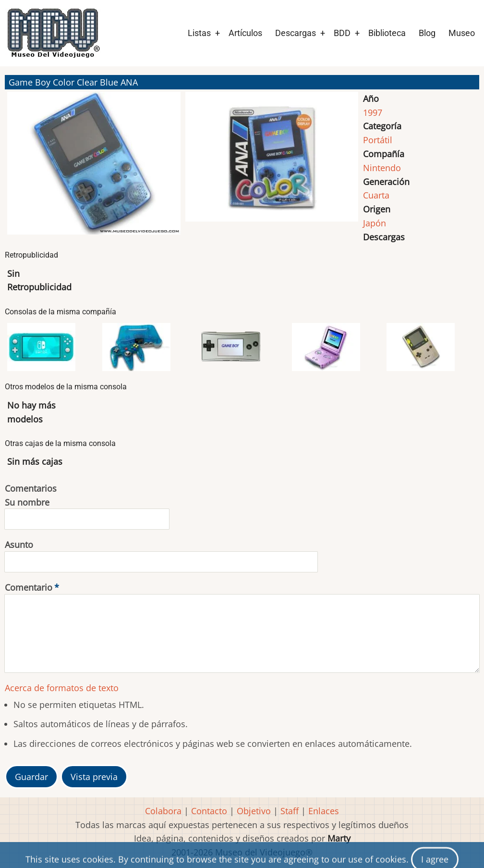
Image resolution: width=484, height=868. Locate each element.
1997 (373, 112)
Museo (462, 33)
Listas (199, 33)
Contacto (209, 811)
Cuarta (376, 195)
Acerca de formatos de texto (62, 688)
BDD (342, 33)
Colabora (163, 811)
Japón (375, 223)
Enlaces (324, 811)
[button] (94, 167)
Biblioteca (387, 33)
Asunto (19, 545)
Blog (427, 33)
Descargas (296, 33)
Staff (290, 811)
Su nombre (27, 502)
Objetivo (254, 811)
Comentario (29, 587)
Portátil (378, 140)
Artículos (245, 33)
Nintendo (382, 168)
